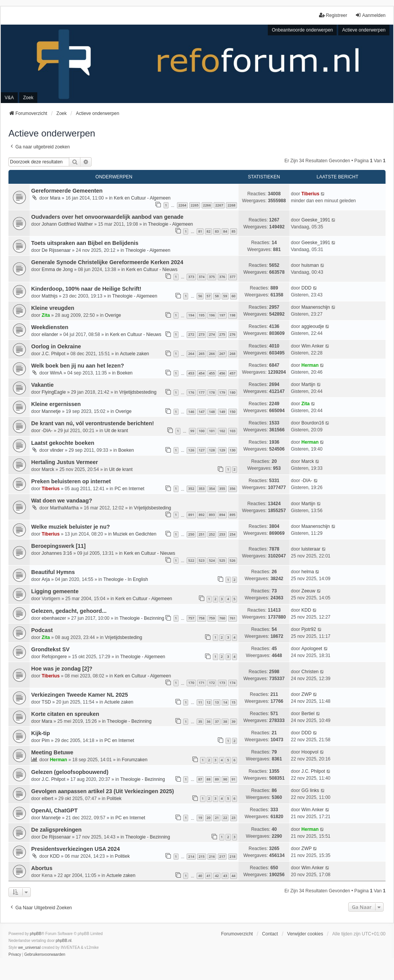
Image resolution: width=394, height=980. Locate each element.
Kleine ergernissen (56, 404)
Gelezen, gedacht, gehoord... (69, 611)
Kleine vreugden (53, 308)
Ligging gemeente (55, 591)
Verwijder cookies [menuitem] (305, 934)
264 (191, 354)
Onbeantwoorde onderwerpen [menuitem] (302, 30)
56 (200, 296)
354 (212, 488)
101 (212, 431)
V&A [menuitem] (9, 98)
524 (212, 560)
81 (200, 231)
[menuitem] (15, 955)
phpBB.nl (64, 941)
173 (222, 683)
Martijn (308, 384)
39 (234, 721)
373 (191, 277)
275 (222, 334)
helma (308, 572)
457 (233, 373)
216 (212, 856)
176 (191, 392)
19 (200, 818)
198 (233, 315)
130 (233, 450)
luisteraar (311, 549)
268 (233, 354)
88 (209, 779)
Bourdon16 (313, 423)
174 (233, 683)
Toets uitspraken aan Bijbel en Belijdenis (85, 243)
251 (201, 534)
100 (201, 431)
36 (209, 721)
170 (191, 683)
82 (209, 231)
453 (191, 373)
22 (225, 818)
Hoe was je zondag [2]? (62, 669)
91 (234, 779)
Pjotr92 (309, 629)
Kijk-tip (41, 733)
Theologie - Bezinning (142, 618)
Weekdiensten (50, 327)
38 (225, 721)
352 (191, 488)
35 (200, 721)
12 (209, 702)
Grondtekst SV (50, 649)
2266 (207, 205)
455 (212, 373)
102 (222, 431)
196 (212, 315)
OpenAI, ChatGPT (54, 810)
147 (201, 412)
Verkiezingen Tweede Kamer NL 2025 (79, 695)
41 (209, 876)
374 (201, 277)
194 (191, 315)
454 (201, 373)
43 (225, 876)
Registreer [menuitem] (333, 15)
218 (233, 856)
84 (225, 231)
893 (212, 515)
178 (212, 392)
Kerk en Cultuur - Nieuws (152, 270)
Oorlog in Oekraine (56, 346)
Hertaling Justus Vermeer (65, 462)
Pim (46, 740)
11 (200, 702)
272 (191, 334)
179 (222, 392)
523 (201, 560)
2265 (195, 205)
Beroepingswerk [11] (58, 546)
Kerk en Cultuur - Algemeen (142, 198)
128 (212, 450)
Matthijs (49, 296)
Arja (46, 579)
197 (222, 315)
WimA (56, 373)
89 (217, 779)
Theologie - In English (125, 579)
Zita (46, 315)
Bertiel (308, 714)
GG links (310, 790)
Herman (310, 365)
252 (212, 534)
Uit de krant (116, 431)
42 (217, 876)
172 (212, 683)
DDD (306, 288)
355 (222, 488)
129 (222, 450)
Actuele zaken (134, 354)
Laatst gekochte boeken (63, 443)
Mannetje (51, 411)
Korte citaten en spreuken (65, 714)
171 (201, 683)
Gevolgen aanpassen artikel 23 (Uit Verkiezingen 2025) (103, 791)
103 (233, 431)
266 (212, 354)
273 (201, 334)
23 (234, 818)
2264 (183, 205)
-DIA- (47, 431)
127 (201, 450)
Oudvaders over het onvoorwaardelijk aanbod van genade (107, 217)
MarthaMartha (64, 508)
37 (217, 721)
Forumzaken (135, 760)
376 (222, 277)
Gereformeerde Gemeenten (67, 191)
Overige (113, 315)
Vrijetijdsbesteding (138, 392)
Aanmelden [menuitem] (370, 15)
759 (212, 618)
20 (209, 818)
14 (225, 702)
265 (201, 354)
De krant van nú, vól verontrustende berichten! (93, 423)
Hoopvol (310, 752)
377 (233, 277)
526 (233, 560)
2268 (231, 205)
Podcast (42, 630)
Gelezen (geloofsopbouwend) (70, 772)
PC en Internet (129, 489)
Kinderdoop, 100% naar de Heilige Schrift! (86, 289)
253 (222, 534)
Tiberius (310, 194)
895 (233, 515)
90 (225, 779)
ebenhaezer (54, 618)
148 (212, 412)
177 (201, 392)
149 (222, 412)
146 (191, 412)
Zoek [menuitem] (28, 98)
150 (233, 412)
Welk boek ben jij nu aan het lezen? (78, 366)
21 (217, 818)
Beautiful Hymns (53, 572)
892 (201, 515)
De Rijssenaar (56, 250)
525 (222, 560)
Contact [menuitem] (270, 934)
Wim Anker (312, 346)
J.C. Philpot (53, 354)
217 (222, 856)
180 (233, 392)
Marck (48, 469)
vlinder (57, 450)
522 (191, 560)
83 (217, 231)
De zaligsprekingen (56, 830)
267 (222, 354)
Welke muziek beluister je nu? (70, 527)
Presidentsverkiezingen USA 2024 (76, 849)
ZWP (306, 694)
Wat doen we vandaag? (62, 501)
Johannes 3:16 (57, 553)
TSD (46, 702)
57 (209, 296)
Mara (55, 198)
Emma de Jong (57, 270)
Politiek (114, 799)
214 (191, 856)
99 (192, 431)
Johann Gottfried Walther (67, 224)
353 (201, 488)
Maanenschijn (316, 307)
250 (191, 534)
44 (234, 876)
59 (225, 296)
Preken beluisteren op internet (71, 481)
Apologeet (312, 649)
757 (191, 618)
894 (222, 515)
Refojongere (54, 657)
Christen (310, 672)
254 (233, 534)
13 (217, 702)
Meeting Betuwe (52, 752)
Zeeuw (308, 591)
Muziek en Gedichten (135, 534)
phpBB (36, 934)
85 (234, 231)
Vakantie (42, 385)
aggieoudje (313, 326)
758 (201, 618)
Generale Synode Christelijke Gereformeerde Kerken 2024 (107, 262)
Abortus (42, 868)
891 (191, 515)
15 (234, 702)
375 (212, 277)
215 (201, 856)
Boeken (125, 373)
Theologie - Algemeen (171, 224)
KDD (306, 610)
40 (200, 876)
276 (233, 334)
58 (217, 296)
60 (234, 296)
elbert (47, 799)
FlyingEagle (54, 392)
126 (191, 450)
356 (233, 488)
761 (233, 618)
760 (222, 618)
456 (222, 373)
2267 (219, 205)
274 (212, 334)
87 (200, 779)
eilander (50, 334)
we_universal (29, 948)
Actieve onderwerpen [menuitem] (364, 30)
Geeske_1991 (316, 220)
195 (201, 315)
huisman (310, 265)
